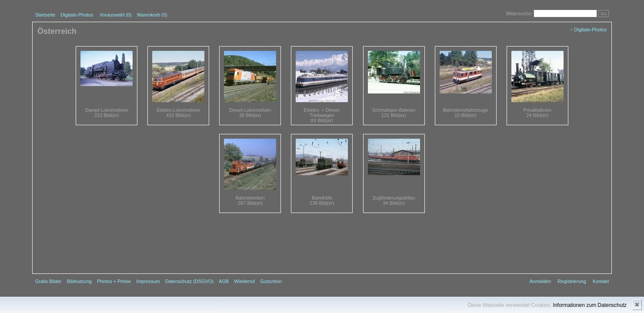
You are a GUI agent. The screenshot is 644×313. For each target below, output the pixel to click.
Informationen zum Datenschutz (590, 305)
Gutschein (271, 281)
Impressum (148, 281)
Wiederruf (244, 281)
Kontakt (601, 281)
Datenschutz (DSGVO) (189, 281)
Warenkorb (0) (152, 15)
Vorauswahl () (115, 15)
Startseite (45, 15)
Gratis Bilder (48, 281)
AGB (224, 281)
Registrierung (572, 281)
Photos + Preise (114, 281)
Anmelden (541, 281)
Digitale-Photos (77, 15)
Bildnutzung (79, 281)
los (604, 13)
